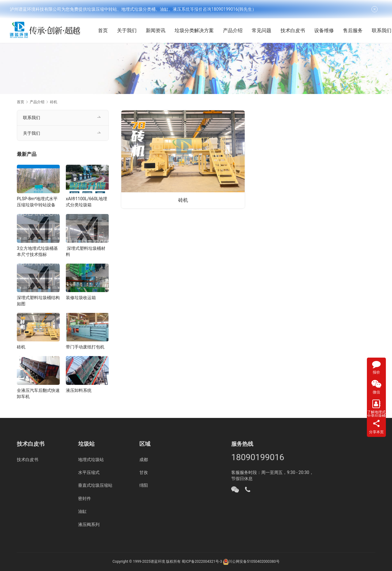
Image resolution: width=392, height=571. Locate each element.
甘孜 (144, 472)
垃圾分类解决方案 (201, 30)
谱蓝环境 (158, 562)
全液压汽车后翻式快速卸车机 (38, 393)
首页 (110, 30)
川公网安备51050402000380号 (254, 562)
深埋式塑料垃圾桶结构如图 (38, 301)
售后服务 (360, 30)
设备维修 (331, 30)
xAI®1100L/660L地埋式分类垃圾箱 (87, 202)
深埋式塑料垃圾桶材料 (86, 251)
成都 (144, 460)
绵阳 (144, 485)
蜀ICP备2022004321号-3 (202, 562)
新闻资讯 (163, 30)
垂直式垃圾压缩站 (95, 485)
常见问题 (269, 30)
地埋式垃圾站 (91, 460)
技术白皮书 (300, 30)
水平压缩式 (89, 472)
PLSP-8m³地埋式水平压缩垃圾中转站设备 (37, 202)
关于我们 (134, 30)
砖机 (183, 200)
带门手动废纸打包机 (85, 347)
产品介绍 (240, 30)
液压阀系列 (89, 524)
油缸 (82, 511)
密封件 (85, 498)
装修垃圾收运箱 (81, 298)
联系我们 (32, 118)
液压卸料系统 (79, 390)
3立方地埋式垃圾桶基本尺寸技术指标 (37, 251)
